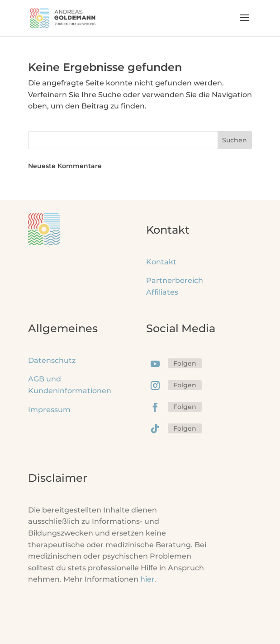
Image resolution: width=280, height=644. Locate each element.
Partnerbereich (175, 280)
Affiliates (162, 292)
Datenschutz (52, 360)
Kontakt (161, 262)
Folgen (185, 363)
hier (148, 579)
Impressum (49, 410)
